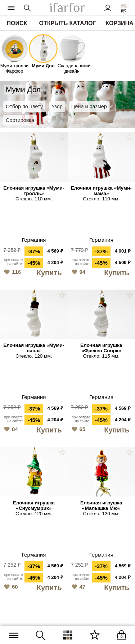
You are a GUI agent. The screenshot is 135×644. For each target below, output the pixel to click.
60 (10, 586)
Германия (34, 240)
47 (78, 586)
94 (78, 271)
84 (10, 428)
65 (78, 428)
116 (11, 271)
